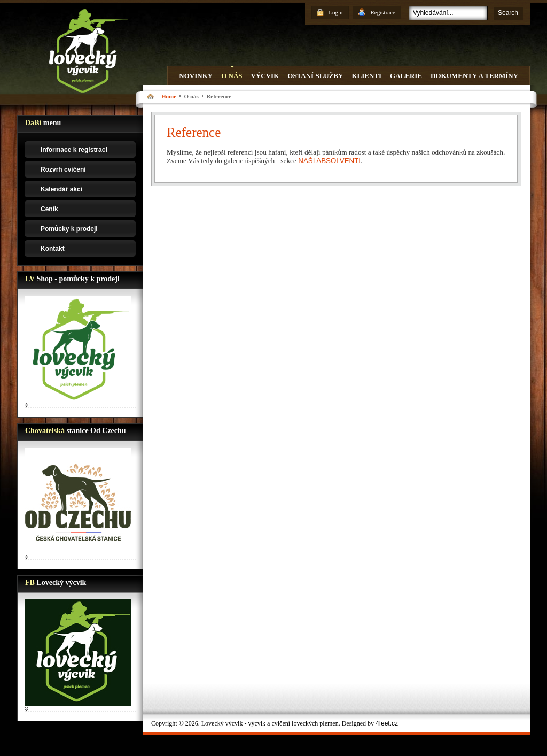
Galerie (406, 76)
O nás (232, 76)
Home (169, 96)
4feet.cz (387, 723)
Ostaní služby (315, 76)
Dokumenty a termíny (474, 76)
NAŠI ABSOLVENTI (329, 161)
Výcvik (265, 76)
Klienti (366, 76)
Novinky (196, 76)
